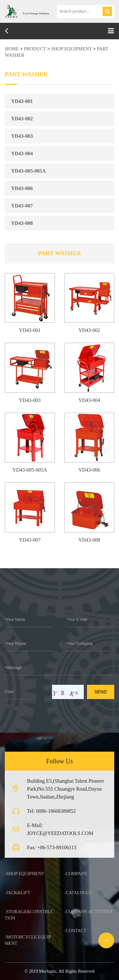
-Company (76, 874)
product (35, 49)
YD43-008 (22, 223)
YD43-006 (22, 188)
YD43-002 (22, 119)
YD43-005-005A (28, 171)
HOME (12, 49)
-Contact (76, 931)
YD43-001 (22, 101)
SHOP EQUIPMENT (71, 49)
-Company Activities (89, 912)
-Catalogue (78, 893)
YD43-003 (22, 136)
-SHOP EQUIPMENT (24, 874)
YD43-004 (22, 153)
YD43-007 (22, 206)
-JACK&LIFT (17, 893)
